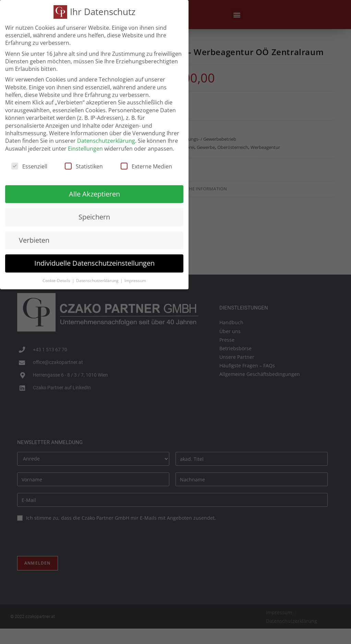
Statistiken (84, 166)
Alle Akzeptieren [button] (94, 194)
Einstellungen (85, 149)
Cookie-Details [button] (57, 281)
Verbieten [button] (34, 240)
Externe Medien (146, 166)
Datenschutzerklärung (106, 141)
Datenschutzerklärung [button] (98, 281)
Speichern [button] (94, 217)
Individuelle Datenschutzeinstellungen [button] (94, 263)
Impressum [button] (135, 281)
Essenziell (29, 166)
